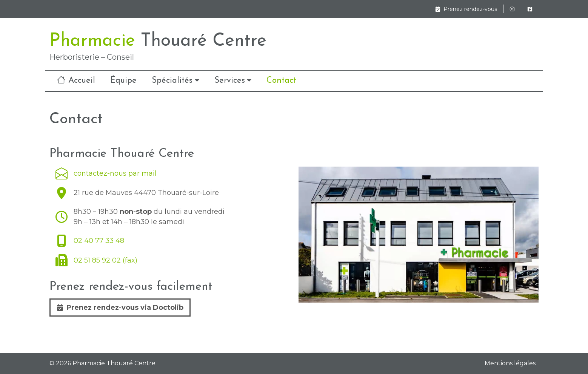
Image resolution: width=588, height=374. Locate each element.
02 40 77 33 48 (90, 241)
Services (230, 81)
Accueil (76, 80)
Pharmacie (158, 41)
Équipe (123, 81)
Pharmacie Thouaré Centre (114, 363)
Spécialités (172, 81)
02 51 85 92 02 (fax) (96, 260)
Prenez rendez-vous (466, 9)
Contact (281, 81)
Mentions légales (510, 363)
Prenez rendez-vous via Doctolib (120, 308)
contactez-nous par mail (106, 173)
